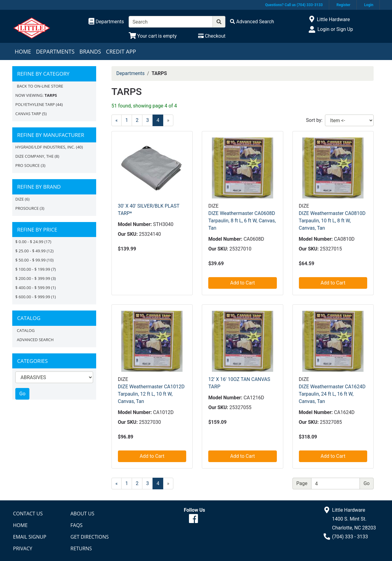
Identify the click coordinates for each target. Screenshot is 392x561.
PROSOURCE (27, 208)
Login (369, 5)
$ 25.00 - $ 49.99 (30, 251)
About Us (82, 514)
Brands (90, 51)
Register (343, 5)
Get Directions (90, 537)
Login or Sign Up (335, 29)
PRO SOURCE (28, 165)
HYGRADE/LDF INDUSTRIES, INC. (45, 147)
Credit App (121, 51)
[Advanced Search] (252, 22)
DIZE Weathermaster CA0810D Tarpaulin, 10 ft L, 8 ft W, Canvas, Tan (332, 221)
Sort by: (314, 120)
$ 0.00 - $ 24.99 (29, 242)
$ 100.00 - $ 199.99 (33, 269)
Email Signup (30, 537)
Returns (81, 548)
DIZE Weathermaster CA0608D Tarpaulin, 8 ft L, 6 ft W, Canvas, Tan (242, 221)
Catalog (26, 330)
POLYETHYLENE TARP (35, 104)
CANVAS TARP (28, 114)
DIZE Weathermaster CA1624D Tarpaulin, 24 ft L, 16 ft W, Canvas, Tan (332, 394)
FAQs (77, 525)
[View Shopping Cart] (153, 36)
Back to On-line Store (40, 86)
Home (23, 51)
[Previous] (117, 120)
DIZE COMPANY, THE (34, 156)
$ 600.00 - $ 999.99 (33, 297)
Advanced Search (35, 340)
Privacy (23, 548)
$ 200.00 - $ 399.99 (33, 278)
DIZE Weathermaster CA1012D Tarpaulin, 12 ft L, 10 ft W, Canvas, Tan (151, 394)
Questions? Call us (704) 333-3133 (294, 5)
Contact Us (28, 514)
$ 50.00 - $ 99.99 (30, 260)
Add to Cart (242, 283)
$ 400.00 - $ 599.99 (33, 288)
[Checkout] (212, 36)
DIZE (20, 199)
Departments (55, 51)
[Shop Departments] (106, 22)
